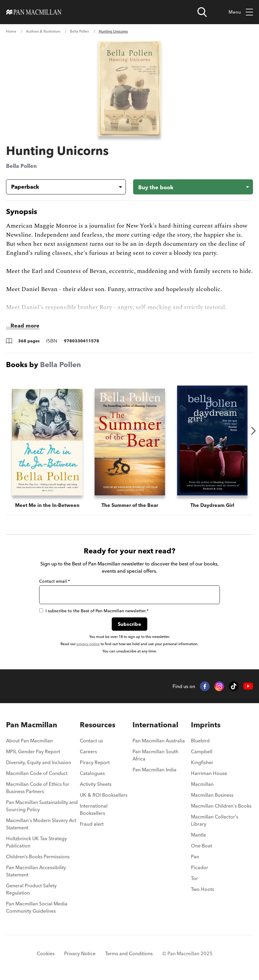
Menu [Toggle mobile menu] (241, 12)
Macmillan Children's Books (221, 806)
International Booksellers (94, 809)
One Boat (201, 846)
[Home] (34, 12)
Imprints (206, 725)
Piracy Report (95, 762)
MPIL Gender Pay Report (33, 751)
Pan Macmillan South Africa (155, 755)
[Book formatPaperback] (61, 187)
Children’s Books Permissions (38, 857)
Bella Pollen (80, 31)
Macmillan (202, 784)
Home (11, 31)
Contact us (91, 741)
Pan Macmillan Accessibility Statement (36, 871)
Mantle (198, 835)
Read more (25, 326)
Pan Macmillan (32, 725)
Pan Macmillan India (154, 770)
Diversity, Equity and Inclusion (39, 762)
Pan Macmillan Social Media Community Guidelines (37, 907)
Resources (98, 725)
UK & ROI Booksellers (104, 795)
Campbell (202, 751)
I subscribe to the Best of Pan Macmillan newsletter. (94, 611)
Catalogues (92, 773)
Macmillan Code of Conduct (37, 773)
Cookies (46, 953)
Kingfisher (202, 762)
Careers (88, 751)
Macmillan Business (212, 795)
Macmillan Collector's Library (215, 820)
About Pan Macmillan (29, 741)
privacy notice (88, 644)
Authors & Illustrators (43, 31)
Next (254, 431)
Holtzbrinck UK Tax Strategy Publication (36, 842)
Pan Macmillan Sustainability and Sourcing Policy (42, 806)
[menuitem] (43, 742)
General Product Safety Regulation (31, 889)
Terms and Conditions (129, 953)
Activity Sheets (96, 784)
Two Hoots (203, 889)
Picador (200, 867)
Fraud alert (92, 824)
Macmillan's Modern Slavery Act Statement (41, 824)
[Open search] (202, 12)
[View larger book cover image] (129, 89)
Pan (195, 857)
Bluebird (200, 741)
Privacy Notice (80, 953)
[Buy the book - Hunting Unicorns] (193, 187)
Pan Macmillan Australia (159, 741)
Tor (194, 878)
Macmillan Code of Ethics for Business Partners (38, 788)
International (155, 725)
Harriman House (209, 773)
